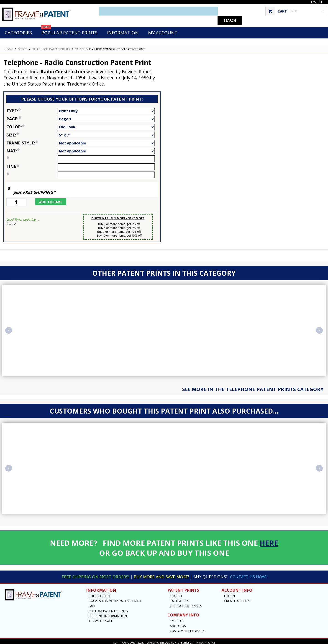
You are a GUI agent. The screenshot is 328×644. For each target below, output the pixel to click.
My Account (163, 30)
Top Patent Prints (186, 603)
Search (176, 593)
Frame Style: (32, 140)
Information (123, 30)
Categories (18, 30)
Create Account (238, 598)
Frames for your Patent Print (115, 598)
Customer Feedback (187, 628)
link (13, 164)
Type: (32, 108)
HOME (9, 47)
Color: (32, 124)
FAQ (92, 603)
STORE (23, 47)
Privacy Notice (206, 640)
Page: (32, 116)
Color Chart (100, 593)
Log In (316, 2)
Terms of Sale (101, 618)
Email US (177, 618)
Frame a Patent (154, 640)
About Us (178, 623)
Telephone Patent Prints (51, 47)
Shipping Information (108, 613)
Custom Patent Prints (108, 608)
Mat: (32, 148)
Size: (32, 132)
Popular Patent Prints (69, 29)
